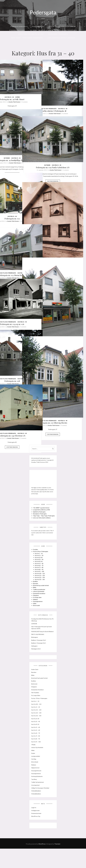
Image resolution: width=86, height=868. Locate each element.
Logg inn (34, 825)
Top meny (35, 795)
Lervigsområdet (36, 772)
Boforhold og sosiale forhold (42, 595)
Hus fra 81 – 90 (40, 579)
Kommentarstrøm (37, 831)
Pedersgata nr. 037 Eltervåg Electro (63, 393)
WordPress (42, 863)
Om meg (34, 775)
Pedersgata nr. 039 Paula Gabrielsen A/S (63, 152)
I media (34, 760)
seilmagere (35, 659)
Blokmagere (35, 650)
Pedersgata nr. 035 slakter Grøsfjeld (63, 314)
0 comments (34, 207)
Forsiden (36, 559)
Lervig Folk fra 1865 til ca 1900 (31, 34)
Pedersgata (43, 12)
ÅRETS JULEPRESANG (38, 647)
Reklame (36, 609)
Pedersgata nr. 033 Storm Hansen (23, 259)
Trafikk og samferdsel (40, 599)
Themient (57, 863)
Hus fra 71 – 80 (40, 577)
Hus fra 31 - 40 (73, 92)
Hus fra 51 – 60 (40, 573)
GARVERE (35, 635)
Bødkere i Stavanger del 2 (39, 653)
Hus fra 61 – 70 (40, 575)
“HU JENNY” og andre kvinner (41, 30)
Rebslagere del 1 (37, 662)
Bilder (35, 597)
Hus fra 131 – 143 (40, 589)
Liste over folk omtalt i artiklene (43, 525)
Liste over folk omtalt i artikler (61, 38)
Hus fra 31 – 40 (40, 569)
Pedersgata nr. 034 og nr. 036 (23, 310)
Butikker (17, 141)
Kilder (35, 613)
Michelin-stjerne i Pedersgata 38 (63, 94)
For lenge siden (38, 607)
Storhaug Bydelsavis (19, 26)
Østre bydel (37, 615)
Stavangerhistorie (17, 30)
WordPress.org (36, 833)
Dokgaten (35, 703)
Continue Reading (63, 108)
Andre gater (36, 685)
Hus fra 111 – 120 (40, 585)
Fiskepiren (37, 605)
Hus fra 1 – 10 (39, 563)
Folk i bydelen (38, 26)
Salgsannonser (36, 784)
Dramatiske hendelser (40, 603)
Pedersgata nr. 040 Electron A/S (23, 419)
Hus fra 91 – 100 (40, 581)
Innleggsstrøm (36, 828)
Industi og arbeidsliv (39, 601)
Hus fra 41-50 (39, 571)
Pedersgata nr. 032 (63, 237)
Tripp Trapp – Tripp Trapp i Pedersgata (27, 38)
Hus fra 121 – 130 (40, 587)
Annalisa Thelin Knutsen (68, 97)
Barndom (36, 593)
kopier (28, 85)
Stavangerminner (39, 611)
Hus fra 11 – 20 (40, 565)
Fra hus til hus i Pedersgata (58, 92)
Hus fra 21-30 (39, 567)
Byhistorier (35, 700)
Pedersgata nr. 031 (23, 204)
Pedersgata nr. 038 (23, 364)
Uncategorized (36, 801)
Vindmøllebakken (37, 807)
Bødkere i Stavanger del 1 (39, 656)
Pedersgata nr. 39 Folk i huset (23, 87)
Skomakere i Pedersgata (58, 34)
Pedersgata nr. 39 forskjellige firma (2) (23, 145)
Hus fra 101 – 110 (40, 583)
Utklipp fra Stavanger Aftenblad (62, 26)
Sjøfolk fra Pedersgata (67, 30)
